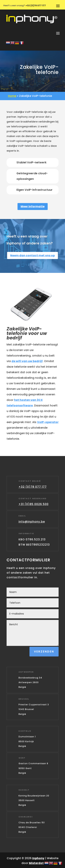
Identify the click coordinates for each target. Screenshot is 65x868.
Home (12, 96)
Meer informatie (33, 206)
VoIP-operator (48, 422)
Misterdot (36, 863)
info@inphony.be (32, 522)
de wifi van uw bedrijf (27, 361)
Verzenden (44, 652)
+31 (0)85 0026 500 (34, 504)
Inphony (38, 858)
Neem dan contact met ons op (32, 255)
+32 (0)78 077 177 (33, 487)
